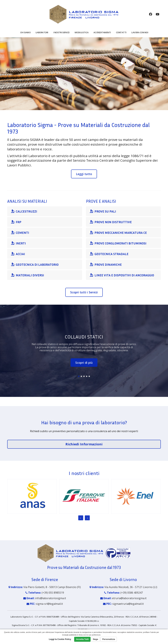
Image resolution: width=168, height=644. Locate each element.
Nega (95, 639)
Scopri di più (84, 363)
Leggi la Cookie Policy (60, 639)
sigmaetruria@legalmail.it (128, 604)
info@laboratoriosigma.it (51, 598)
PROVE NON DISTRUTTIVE (111, 222)
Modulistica (82, 32)
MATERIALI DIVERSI (27, 275)
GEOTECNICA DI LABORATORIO (35, 264)
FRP (16, 222)
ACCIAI (18, 254)
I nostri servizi (61, 32)
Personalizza (109, 639)
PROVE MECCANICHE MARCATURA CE (118, 233)
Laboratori (42, 32)
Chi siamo (25, 32)
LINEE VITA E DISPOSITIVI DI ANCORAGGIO (122, 275)
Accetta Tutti (82, 639)
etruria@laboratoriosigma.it (129, 598)
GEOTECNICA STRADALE (109, 254)
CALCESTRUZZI (24, 211)
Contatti (121, 32)
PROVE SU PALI (103, 211)
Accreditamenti (102, 32)
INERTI (18, 243)
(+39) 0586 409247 (132, 593)
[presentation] (81, 518)
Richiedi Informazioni (84, 444)
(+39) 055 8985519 (53, 593)
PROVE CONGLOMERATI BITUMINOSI (118, 243)
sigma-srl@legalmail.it (49, 604)
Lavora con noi (140, 32)
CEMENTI (20, 233)
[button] (79, 376)
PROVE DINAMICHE (106, 264)
